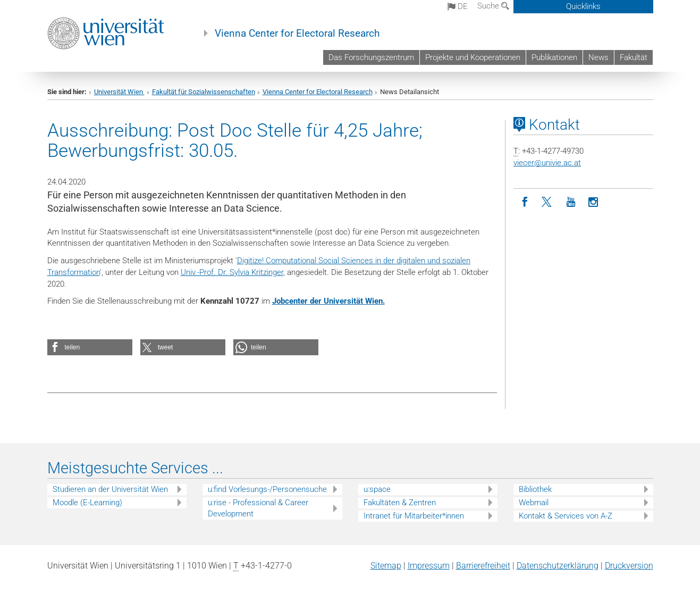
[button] (90, 347)
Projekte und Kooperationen (473, 57)
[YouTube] (571, 202)
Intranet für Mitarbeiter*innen (414, 516)
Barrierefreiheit (483, 566)
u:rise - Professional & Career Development (258, 508)
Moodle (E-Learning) (87, 503)
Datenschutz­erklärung (558, 566)
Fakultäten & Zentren (400, 503)
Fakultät (634, 57)
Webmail (534, 503)
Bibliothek (535, 489)
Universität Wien (119, 92)
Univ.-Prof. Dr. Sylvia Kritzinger (232, 272)
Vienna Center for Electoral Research (297, 34)
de (458, 6)
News (598, 57)
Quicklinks (583, 6)
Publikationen (554, 57)
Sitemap (386, 566)
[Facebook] (525, 202)
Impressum (429, 566)
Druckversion (629, 566)
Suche (493, 6)
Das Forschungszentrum (371, 57)
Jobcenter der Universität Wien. (328, 301)
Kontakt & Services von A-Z (566, 516)
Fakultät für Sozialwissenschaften (204, 92)
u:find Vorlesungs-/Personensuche (267, 489)
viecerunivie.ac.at (547, 163)
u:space (377, 489)
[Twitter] (548, 202)
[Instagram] (593, 202)
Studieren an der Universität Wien (110, 489)
